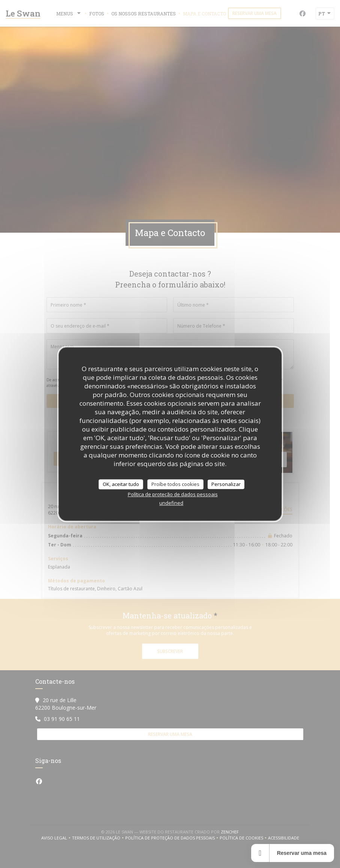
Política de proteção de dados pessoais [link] (173, 494)
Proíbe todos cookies (175, 484)
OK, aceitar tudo (121, 484)
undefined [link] (171, 503)
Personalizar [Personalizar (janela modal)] (226, 484)
